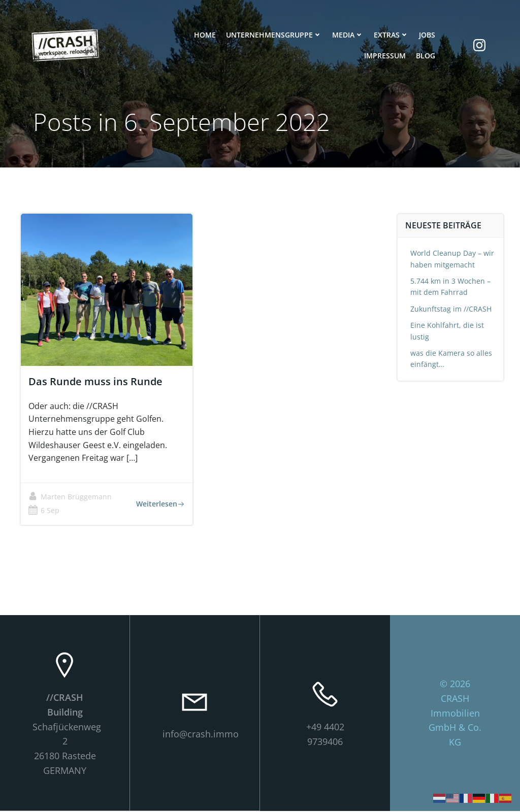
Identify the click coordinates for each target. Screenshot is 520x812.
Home (204, 36)
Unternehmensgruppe (273, 36)
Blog (425, 57)
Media (347, 36)
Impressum (384, 57)
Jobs (427, 36)
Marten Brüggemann (70, 498)
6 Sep (44, 512)
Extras (391, 36)
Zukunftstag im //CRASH (451, 309)
